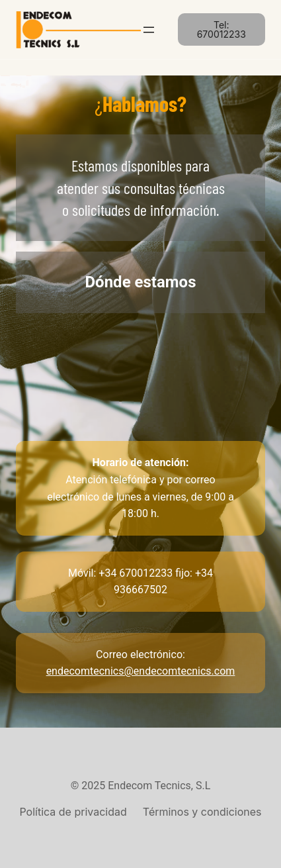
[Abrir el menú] (149, 30)
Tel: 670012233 (221, 29)
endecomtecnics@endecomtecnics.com (141, 671)
